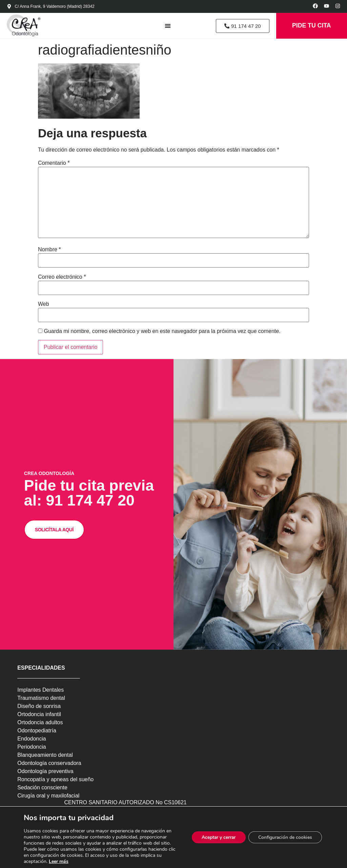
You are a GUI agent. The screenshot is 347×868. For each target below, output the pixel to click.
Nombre (49, 250)
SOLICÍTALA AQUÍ (55, 536)
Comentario (54, 164)
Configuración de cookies (284, 837)
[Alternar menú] (166, 26)
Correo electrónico (62, 277)
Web (44, 305)
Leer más (59, 861)
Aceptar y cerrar (217, 837)
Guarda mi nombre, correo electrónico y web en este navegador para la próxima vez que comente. (162, 332)
